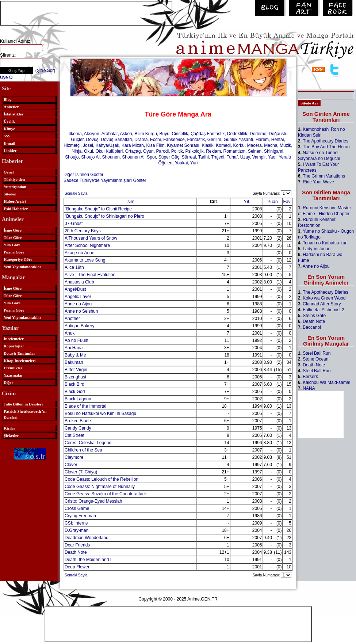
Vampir (259, 157)
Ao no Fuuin (76, 340)
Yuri (194, 163)
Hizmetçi (72, 145)
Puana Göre (14, 252)
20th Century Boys (83, 231)
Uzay (245, 157)
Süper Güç (169, 157)
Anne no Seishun (81, 311)
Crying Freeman (80, 516)
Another (72, 319)
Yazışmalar (13, 375)
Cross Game (77, 508)
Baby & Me (75, 355)
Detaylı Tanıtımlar (19, 353)
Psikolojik (195, 151)
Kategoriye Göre (18, 259)
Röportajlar (14, 346)
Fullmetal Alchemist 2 (323, 310)
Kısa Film (155, 145)
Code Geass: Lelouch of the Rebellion (102, 479)
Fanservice (174, 140)
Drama (141, 140)
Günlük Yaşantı (238, 140)
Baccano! (312, 327)
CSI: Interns (76, 523)
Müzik (285, 145)
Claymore (74, 457)
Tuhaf (232, 157)
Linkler (10, 150)
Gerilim (214, 140)
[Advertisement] (86, 12)
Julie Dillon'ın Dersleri (23, 404)
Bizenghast (75, 377)
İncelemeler (14, 339)
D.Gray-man (76, 530)
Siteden (10, 194)
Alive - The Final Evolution (90, 275)
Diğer (8, 382)
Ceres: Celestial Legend (88, 443)
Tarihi (204, 157)
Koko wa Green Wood (324, 298)
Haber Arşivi (15, 201)
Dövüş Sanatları (116, 140)
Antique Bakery (79, 326)
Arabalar (110, 134)
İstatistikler (14, 114)
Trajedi (218, 157)
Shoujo (72, 157)
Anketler (11, 107)
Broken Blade (78, 421)
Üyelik (9, 121)
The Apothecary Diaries (326, 141)
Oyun (148, 151)
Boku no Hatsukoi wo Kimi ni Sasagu (100, 414)
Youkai (181, 163)
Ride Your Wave (318, 182)
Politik (177, 151)
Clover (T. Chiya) (81, 472)
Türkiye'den (14, 179)
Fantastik (196, 140)
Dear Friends (77, 545)
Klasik (208, 145)
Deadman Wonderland (87, 538)
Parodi (162, 151)
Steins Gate (314, 316)
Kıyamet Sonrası (183, 145)
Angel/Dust (75, 289)
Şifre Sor (45, 71)
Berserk (310, 377)
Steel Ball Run (317, 353)
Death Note (76, 552)
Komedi (223, 145)
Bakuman (74, 362)
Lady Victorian (317, 249)
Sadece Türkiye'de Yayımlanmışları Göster (105, 180)
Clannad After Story (322, 304)
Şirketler (11, 435)
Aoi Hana (74, 348)
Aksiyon (92, 134)
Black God (75, 392)
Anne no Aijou (78, 304)
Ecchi (155, 140)
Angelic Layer (78, 297)
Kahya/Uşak (108, 145)
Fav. (287, 202)
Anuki (70, 333)
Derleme (258, 134)
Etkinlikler (13, 368)
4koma (75, 134)
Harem (262, 140)
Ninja (76, 151)
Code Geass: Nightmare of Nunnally (100, 487)
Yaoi (272, 157)
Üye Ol (7, 77)
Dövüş (92, 140)
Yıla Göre (12, 245)
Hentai (278, 140)
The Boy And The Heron (326, 147)
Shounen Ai (133, 157)
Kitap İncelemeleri (20, 361)
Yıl (246, 202)
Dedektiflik (237, 134)
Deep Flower (77, 567)
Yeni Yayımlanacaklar (22, 267)
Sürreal (189, 157)
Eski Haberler (16, 209)
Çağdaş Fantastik (208, 134)
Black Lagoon (78, 399)
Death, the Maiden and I (88, 560)
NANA (309, 388)
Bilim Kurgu (146, 134)
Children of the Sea (83, 450)
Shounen (111, 157)
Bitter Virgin (76, 370)
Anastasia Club (79, 282)
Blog (7, 99)
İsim (130, 202)
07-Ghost (74, 224)
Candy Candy (78, 428)
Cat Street (74, 435)
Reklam (213, 151)
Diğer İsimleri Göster (83, 175)
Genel (9, 172)
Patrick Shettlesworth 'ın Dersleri (25, 414)
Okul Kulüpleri (109, 151)
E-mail (9, 143)
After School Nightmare (87, 245)
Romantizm (235, 151)
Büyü (164, 134)
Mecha (271, 145)
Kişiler (9, 428)
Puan (273, 202)
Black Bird (74, 384)
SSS (7, 136)
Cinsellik (180, 134)
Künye (9, 129)
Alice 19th (74, 267)
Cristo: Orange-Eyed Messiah (93, 501)
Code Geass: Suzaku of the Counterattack (106, 494)
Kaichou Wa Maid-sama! (326, 382)
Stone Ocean (315, 359)
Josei (88, 145)
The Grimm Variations (324, 176)
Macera (254, 145)
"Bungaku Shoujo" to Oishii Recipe (98, 209)
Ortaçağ (133, 151)
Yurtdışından (15, 187)
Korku (239, 145)
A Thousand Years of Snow (91, 238)
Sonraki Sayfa (76, 193)
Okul (89, 151)
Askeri (126, 134)
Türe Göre (13, 237)
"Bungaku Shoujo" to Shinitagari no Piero (104, 216)
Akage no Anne (79, 253)
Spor (151, 157)
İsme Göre (13, 230)
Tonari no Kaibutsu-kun (325, 243)
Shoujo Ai (90, 157)
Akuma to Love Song (85, 260)
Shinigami (274, 151)
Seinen (255, 151)
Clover (71, 465)
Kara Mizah (133, 145)
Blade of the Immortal (85, 406)
